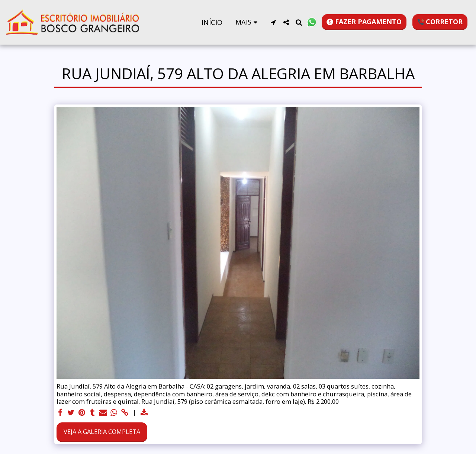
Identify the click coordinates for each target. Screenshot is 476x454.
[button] (273, 22)
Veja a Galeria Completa (102, 432)
